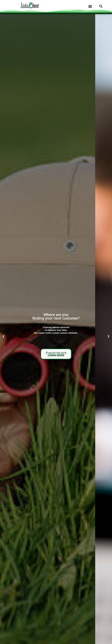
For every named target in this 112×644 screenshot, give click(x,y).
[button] (90, 6)
